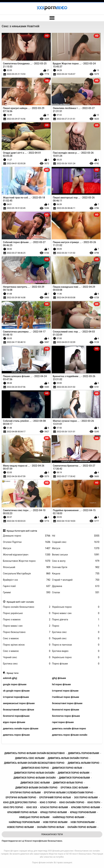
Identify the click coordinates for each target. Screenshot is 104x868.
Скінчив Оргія (76, 567)
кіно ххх (32, 807)
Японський (27, 567)
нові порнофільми (82, 822)
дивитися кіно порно (35, 768)
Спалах (76, 592)
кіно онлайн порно (72, 802)
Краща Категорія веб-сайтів (22, 531)
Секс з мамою (27, 638)
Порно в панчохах (76, 645)
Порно (76, 626)
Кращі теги (13, 673)
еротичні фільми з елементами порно (69, 793)
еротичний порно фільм (55, 797)
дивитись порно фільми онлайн (70, 735)
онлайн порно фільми (82, 827)
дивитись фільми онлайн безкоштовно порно (34, 763)
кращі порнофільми (83, 812)
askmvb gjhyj (10, 678)
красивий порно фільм (22, 812)
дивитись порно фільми (16, 735)
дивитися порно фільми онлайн (35, 778)
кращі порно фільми (54, 812)
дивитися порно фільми (73, 773)
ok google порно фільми (16, 691)
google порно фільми (15, 684)
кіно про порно (13, 807)
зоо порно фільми (86, 797)
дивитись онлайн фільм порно (69, 728)
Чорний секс (27, 657)
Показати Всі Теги (52, 834)
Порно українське (27, 613)
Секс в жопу (76, 561)
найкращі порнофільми (24, 822)
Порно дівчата (76, 620)
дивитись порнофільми (83, 753)
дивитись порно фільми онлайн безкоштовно (35, 753)
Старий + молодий (76, 580)
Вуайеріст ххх (27, 580)
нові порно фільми (55, 822)
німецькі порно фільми (34, 817)
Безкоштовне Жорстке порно (27, 561)
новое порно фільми (20, 827)
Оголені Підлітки (27, 542)
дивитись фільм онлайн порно (68, 758)
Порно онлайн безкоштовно (27, 607)
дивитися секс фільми (35, 783)
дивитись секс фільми (30, 758)
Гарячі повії (27, 586)
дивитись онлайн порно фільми (21, 728)
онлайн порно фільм (51, 827)
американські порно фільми (19, 703)
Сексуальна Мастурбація (27, 574)
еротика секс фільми (74, 788)
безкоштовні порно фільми (67, 703)
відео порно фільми (14, 722)
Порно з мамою (27, 620)
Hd (76, 536)
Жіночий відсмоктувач (27, 555)
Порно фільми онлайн (43, 863)
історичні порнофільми (16, 697)
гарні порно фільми (63, 722)
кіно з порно (48, 802)
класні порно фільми (54, 807)
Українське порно (76, 607)
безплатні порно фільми (66, 710)
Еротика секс (76, 632)
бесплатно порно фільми (66, 716)
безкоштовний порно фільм (19, 710)
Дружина (76, 586)
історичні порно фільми (65, 691)
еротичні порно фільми (25, 793)
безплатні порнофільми (16, 716)
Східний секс (76, 542)
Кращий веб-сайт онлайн (20, 602)
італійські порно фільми (66, 697)
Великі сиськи (76, 555)
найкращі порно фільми (68, 817)
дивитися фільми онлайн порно (36, 788)
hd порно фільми (61, 684)
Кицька (76, 574)
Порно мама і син (76, 613)
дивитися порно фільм (67, 768)
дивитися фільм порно (68, 783)
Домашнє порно (27, 536)
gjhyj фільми (59, 678)
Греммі (27, 592)
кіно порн (94, 802)
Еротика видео (76, 651)
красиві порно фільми (86, 807)
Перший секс (76, 638)
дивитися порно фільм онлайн (34, 773)
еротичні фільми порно (21, 797)
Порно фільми (76, 664)
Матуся (27, 548)
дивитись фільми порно (84, 763)
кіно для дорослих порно (20, 802)
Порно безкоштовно (27, 632)
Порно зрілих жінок (27, 645)
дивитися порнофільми (74, 778)
